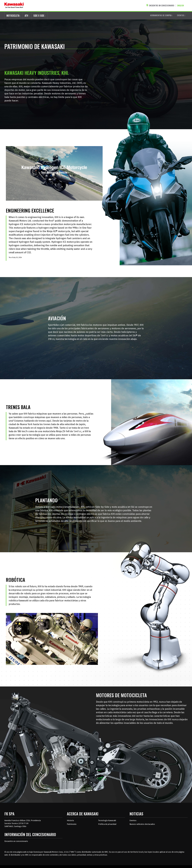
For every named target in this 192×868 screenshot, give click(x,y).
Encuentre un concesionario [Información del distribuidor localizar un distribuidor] (16, 841)
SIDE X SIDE (39, 16)
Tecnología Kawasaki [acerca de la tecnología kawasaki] (107, 820)
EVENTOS (181, 15)
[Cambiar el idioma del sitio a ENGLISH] (181, 6)
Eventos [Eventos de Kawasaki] (133, 820)
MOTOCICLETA (14, 16)
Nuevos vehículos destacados (142, 824)
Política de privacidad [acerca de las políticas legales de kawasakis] (107, 824)
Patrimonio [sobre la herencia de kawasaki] (72, 824)
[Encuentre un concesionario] (161, 6)
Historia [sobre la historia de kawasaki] (70, 820)
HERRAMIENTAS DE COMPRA (161, 15)
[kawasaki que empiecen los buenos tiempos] (14, 6)
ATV (27, 16)
